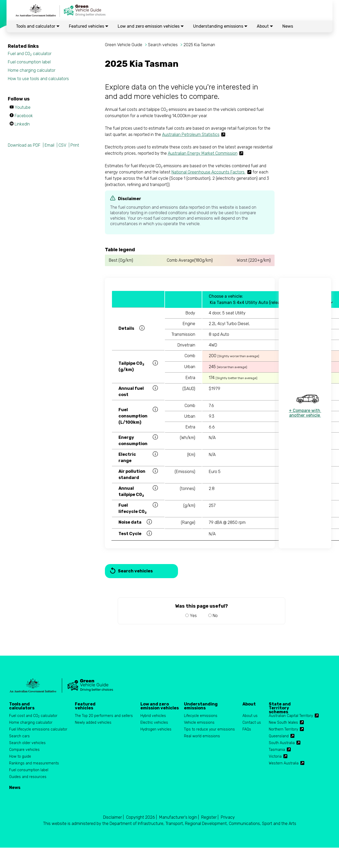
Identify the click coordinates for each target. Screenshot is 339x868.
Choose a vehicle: (226, 296)
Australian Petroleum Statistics (191, 134)
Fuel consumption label (29, 62)
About (265, 26)
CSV (62, 145)
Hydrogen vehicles (156, 729)
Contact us (252, 723)
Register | (210, 817)
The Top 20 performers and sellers (104, 716)
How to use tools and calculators (38, 79)
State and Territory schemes (280, 706)
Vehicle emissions (199, 723)
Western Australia (284, 763)
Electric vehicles (154, 723)
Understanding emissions (220, 26)
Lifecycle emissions (201, 716)
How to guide (20, 756)
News (288, 26)
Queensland (279, 736)
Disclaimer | (113, 817)
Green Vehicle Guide (124, 45)
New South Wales (283, 723)
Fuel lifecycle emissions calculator (38, 729)
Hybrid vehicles (153, 716)
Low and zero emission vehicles (151, 26)
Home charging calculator (32, 70)
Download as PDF (24, 145)
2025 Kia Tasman (199, 45)
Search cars (19, 736)
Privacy (228, 817)
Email (49, 145)
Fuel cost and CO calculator (33, 716)
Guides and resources (28, 777)
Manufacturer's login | (179, 817)
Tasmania (277, 750)
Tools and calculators (22, 706)
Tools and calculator (38, 26)
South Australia (282, 743)
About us (250, 716)
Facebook (24, 116)
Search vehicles (163, 45)
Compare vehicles (24, 750)
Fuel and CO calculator (30, 54)
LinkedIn (22, 124)
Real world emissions (202, 736)
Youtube (23, 107)
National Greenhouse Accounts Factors (209, 172)
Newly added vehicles (93, 723)
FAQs (247, 729)
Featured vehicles (89, 26)
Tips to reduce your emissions (209, 729)
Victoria (275, 756)
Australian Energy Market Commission (203, 153)
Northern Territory (283, 729)
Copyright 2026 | (141, 817)
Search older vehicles (27, 743)
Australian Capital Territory (291, 716)
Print (75, 145)
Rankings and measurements (34, 763)
